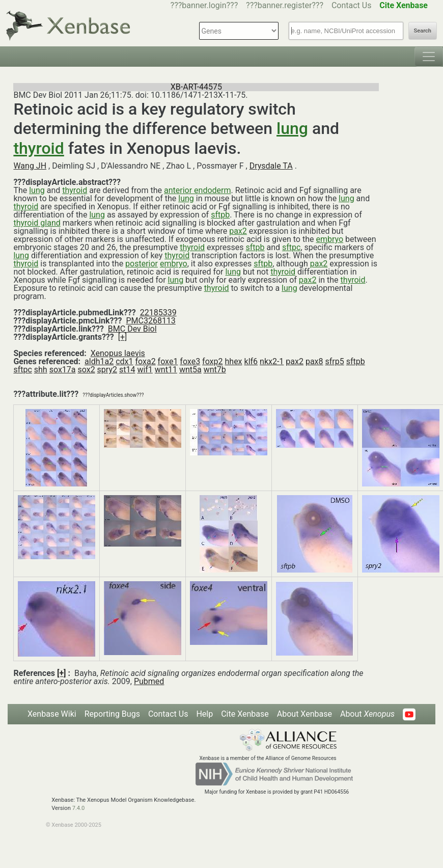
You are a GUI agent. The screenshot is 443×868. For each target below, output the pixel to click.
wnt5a (190, 370)
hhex (234, 361)
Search (423, 31)
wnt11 (166, 370)
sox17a (63, 370)
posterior (142, 264)
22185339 (158, 313)
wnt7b (215, 370)
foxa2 (145, 361)
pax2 (238, 231)
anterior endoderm (198, 190)
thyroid (38, 148)
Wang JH (30, 166)
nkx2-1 (272, 361)
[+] (123, 337)
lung (292, 128)
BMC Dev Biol (132, 329)
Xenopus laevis (118, 353)
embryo (329, 239)
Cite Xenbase (245, 714)
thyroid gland (37, 223)
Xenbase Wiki (52, 714)
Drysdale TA (271, 166)
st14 (127, 370)
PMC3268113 (150, 321)
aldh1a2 (99, 361)
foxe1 (168, 361)
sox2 (86, 370)
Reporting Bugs (112, 714)
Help (204, 714)
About (367, 714)
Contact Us (352, 5)
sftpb (220, 215)
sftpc (291, 247)
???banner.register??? (285, 5)
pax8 (314, 361)
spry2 (107, 370)
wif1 (145, 370)
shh (41, 370)
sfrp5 (335, 361)
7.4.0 (79, 808)
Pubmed (149, 681)
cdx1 (124, 361)
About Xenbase (304, 714)
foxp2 (212, 361)
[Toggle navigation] (429, 57)
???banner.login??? (204, 5)
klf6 (251, 361)
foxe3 (190, 361)
